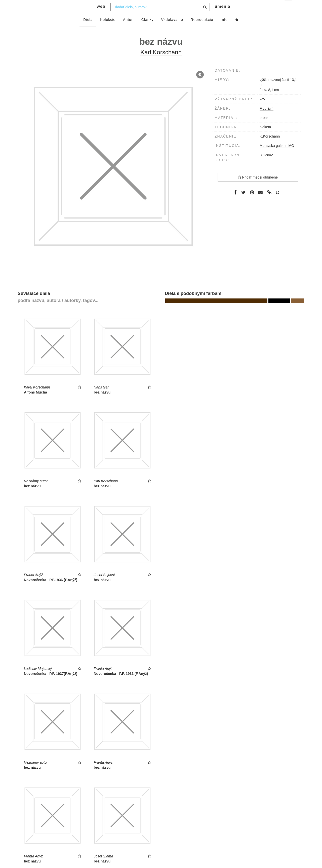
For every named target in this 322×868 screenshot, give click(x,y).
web (101, 16)
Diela (88, 29)
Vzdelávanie (172, 29)
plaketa (265, 137)
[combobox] (160, 17)
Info (224, 29)
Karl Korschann (161, 62)
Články (148, 29)
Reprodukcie (202, 29)
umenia (222, 16)
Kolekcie (108, 29)
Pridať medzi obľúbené (258, 187)
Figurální (266, 118)
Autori (128, 29)
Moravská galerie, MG (277, 155)
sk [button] (289, 8)
